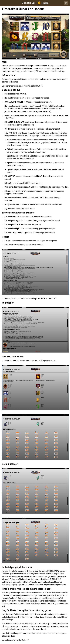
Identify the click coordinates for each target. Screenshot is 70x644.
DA (66, 3)
